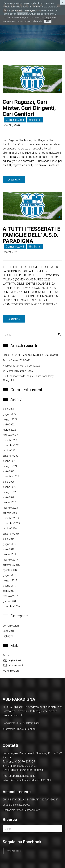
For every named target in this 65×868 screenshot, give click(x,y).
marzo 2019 (9, 554)
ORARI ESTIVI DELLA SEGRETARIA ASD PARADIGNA (30, 355)
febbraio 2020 (10, 508)
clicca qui (23, 14)
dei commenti (13, 666)
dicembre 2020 (11, 477)
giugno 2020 (9, 487)
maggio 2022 (10, 419)
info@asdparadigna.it (24, 766)
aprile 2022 (9, 425)
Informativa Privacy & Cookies (19, 729)
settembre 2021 (11, 456)
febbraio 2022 (10, 435)
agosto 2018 (10, 570)
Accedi (6, 655)
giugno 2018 (9, 575)
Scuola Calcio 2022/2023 (17, 360)
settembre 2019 (11, 534)
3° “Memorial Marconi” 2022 (18, 371)
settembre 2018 (11, 565)
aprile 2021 (9, 471)
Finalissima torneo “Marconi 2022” (22, 366)
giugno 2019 (9, 544)
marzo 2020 (9, 503)
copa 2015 (9, 631)
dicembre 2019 (11, 518)
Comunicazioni (15, 120)
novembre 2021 (11, 445)
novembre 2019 (11, 523)
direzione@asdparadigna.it (27, 770)
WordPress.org (11, 671)
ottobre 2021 (10, 451)
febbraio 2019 (10, 560)
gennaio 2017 (10, 601)
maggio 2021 (10, 466)
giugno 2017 (9, 586)
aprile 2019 (9, 549)
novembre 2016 (11, 606)
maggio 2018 (10, 580)
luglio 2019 (9, 539)
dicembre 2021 (11, 440)
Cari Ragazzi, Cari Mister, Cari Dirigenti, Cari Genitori (29, 108)
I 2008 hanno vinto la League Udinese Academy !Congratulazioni (28, 378)
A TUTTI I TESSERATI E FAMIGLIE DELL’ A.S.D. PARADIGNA (31, 235)
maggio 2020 (10, 492)
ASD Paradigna (14, 851)
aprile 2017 (9, 591)
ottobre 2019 (10, 528)
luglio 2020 (9, 482)
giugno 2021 (9, 461)
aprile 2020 (9, 497)
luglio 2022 (9, 409)
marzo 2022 (9, 430)
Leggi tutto (14, 180)
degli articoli (12, 660)
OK (48, 21)
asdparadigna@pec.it (22, 776)
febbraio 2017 (10, 596)
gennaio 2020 (10, 513)
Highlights (35, 120)
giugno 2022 (9, 414)
